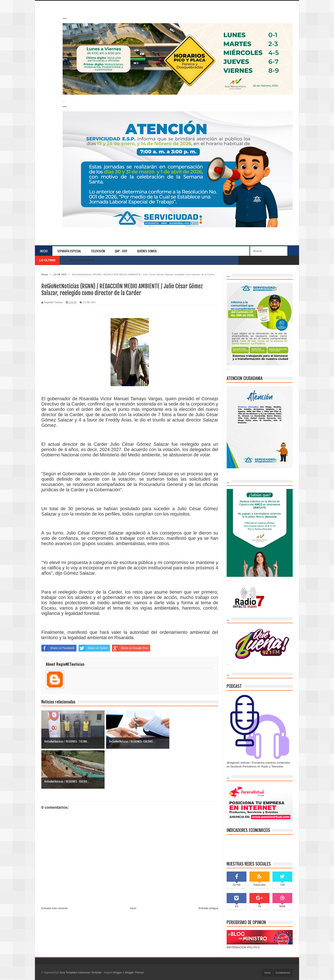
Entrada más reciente (55, 868)
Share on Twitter (93, 648)
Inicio (44, 251)
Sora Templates (68, 973)
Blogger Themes (134, 973)
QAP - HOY (121, 251)
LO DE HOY (89, 302)
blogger (118, 973)
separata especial (69, 251)
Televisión (98, 251)
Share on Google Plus (130, 648)
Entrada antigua (208, 868)
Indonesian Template (90, 973)
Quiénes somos (147, 251)
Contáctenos (283, 973)
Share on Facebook (58, 648)
